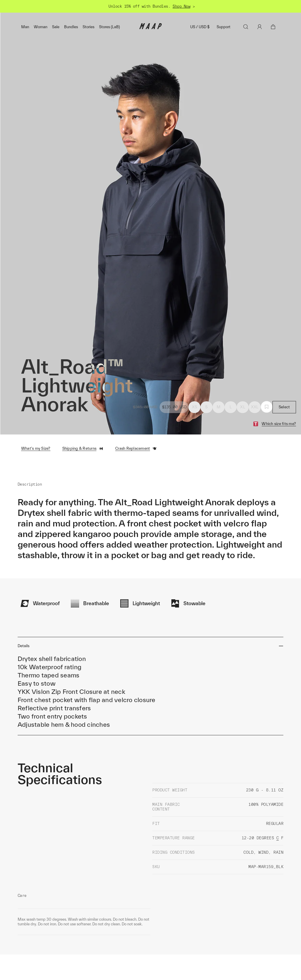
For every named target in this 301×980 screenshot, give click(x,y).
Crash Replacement (136, 449)
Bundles (71, 27)
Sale (56, 27)
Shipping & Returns (83, 449)
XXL (255, 407)
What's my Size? (36, 448)
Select (284, 407)
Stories (88, 27)
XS (195, 407)
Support (224, 27)
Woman (41, 27)
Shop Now (181, 6)
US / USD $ (200, 27)
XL (243, 407)
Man (25, 27)
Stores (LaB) (109, 27)
